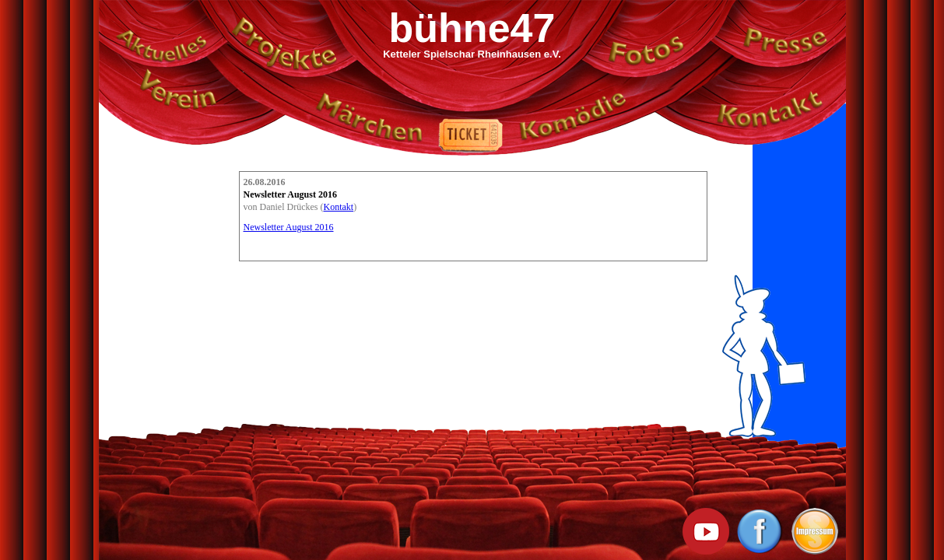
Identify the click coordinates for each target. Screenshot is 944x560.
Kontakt (338, 207)
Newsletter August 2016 (289, 227)
